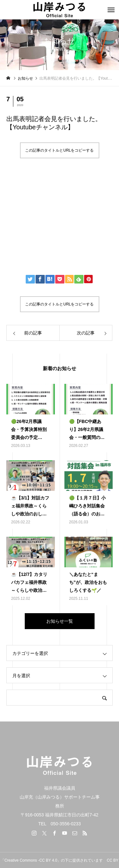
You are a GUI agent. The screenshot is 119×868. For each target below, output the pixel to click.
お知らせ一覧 (60, 621)
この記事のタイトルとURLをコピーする (59, 150)
